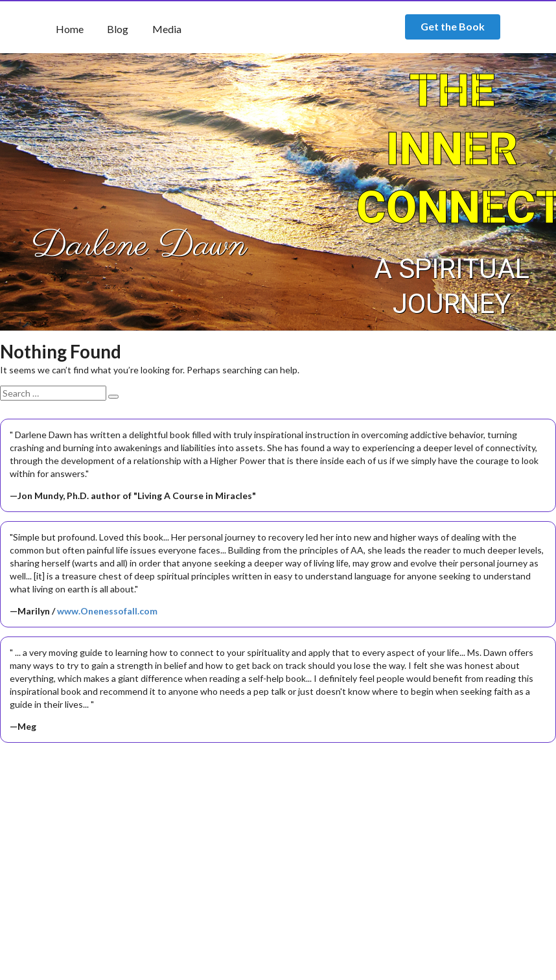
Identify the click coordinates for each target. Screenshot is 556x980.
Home (70, 29)
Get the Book (453, 26)
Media (167, 29)
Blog (118, 29)
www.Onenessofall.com (107, 611)
